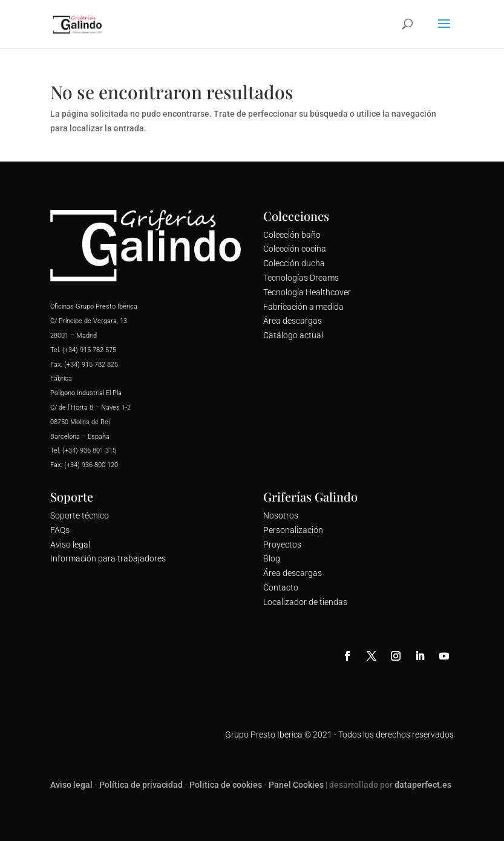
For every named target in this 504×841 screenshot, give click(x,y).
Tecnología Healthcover (307, 292)
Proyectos (282, 545)
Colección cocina (295, 249)
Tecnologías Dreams (301, 278)
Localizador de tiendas (305, 602)
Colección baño (292, 235)
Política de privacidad (141, 785)
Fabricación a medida (303, 307)
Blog (272, 558)
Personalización (293, 530)
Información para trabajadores (108, 558)
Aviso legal (70, 545)
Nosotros (281, 515)
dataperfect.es (423, 785)
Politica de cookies (226, 785)
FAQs (60, 530)
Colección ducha (294, 263)
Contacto (281, 587)
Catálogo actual (293, 335)
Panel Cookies (296, 785)
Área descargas (293, 321)
